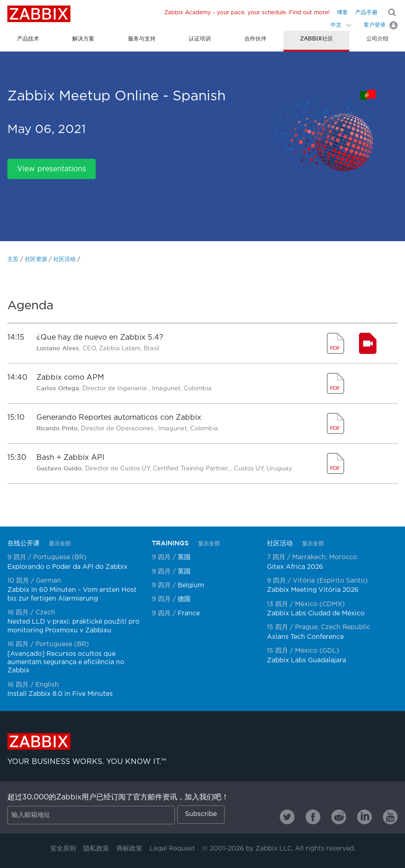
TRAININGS (170, 543)
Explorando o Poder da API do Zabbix (67, 567)
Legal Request (172, 849)
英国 (184, 557)
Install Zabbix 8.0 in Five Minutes (60, 694)
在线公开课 (23, 543)
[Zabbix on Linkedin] (364, 817)
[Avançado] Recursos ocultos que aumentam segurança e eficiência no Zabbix (66, 663)
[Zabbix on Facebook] (313, 817)
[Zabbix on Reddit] (339, 817)
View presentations (52, 169)
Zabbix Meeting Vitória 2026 (313, 590)
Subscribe (201, 814)
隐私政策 (96, 849)
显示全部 (60, 544)
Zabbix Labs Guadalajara (307, 660)
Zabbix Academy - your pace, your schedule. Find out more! (247, 13)
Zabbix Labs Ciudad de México (316, 613)
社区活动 (64, 259)
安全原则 (63, 849)
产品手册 (366, 13)
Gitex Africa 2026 (295, 567)
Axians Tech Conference (305, 637)
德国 (184, 599)
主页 (13, 259)
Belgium (191, 585)
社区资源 (36, 259)
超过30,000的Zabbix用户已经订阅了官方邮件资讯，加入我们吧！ (118, 797)
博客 (342, 13)
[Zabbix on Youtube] (390, 817)
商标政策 (129, 849)
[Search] (392, 12)
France (189, 613)
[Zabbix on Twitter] (287, 817)
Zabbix (39, 14)
